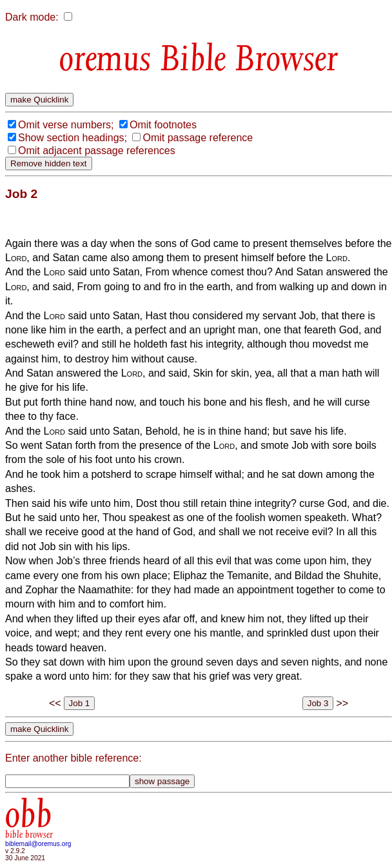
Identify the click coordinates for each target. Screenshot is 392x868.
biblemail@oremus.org (38, 844)
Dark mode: (32, 17)
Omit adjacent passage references (97, 151)
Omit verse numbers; (66, 125)
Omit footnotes (163, 125)
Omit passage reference (198, 138)
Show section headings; (73, 138)
